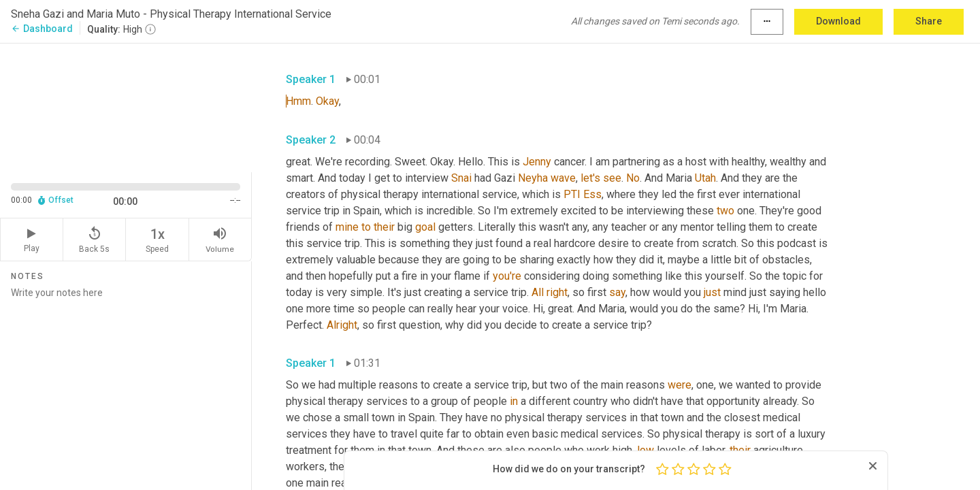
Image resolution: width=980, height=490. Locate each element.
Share (929, 21)
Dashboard (42, 29)
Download (838, 21)
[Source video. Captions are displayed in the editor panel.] (126, 107)
